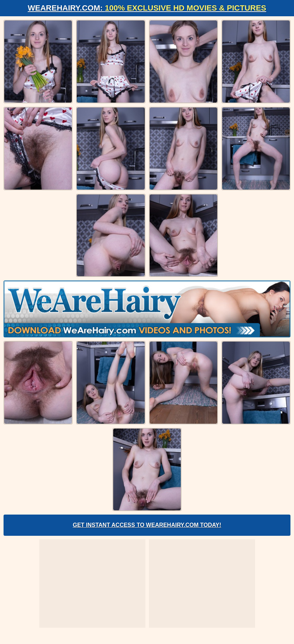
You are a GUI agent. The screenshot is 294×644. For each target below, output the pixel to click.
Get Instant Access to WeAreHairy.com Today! (147, 525)
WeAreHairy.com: (147, 8)
